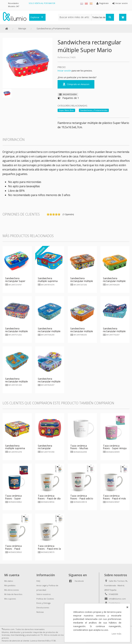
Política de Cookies (45, 599)
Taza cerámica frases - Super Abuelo (13, 498)
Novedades (13, 3)
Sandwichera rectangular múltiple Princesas (49, 381)
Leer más (117, 634)
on (48, 214)
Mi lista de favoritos (13, 594)
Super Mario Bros (66, 110)
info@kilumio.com (117, 599)
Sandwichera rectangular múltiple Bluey (49, 331)
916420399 (113, 594)
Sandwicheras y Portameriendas (53, 28)
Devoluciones (43, 608)
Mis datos (9, 581)
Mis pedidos (10, 585)
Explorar (35, 17)
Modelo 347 (14, 6)
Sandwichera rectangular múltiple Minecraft (114, 281)
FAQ (38, 581)
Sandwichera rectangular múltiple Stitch (114, 331)
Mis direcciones (12, 590)
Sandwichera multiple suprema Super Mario (48, 281)
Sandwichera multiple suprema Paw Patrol (15, 448)
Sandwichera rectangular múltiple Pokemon (82, 331)
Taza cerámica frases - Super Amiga (115, 447)
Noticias (40, 612)
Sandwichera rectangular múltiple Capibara (16, 381)
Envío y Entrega (43, 603)
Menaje (22, 28)
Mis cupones (10, 599)
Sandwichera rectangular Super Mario (15, 281)
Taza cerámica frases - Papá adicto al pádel (82, 498)
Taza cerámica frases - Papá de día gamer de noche (49, 498)
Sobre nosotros (43, 594)
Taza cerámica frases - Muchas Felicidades (79, 448)
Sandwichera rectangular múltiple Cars (16, 331)
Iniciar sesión (64, 71)
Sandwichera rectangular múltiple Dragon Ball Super (82, 281)
